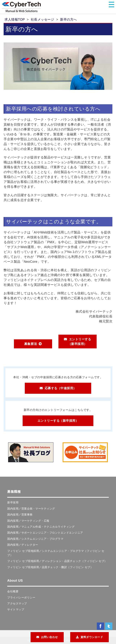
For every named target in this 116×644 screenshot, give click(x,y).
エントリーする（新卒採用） (80, 342)
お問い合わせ (49, 637)
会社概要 (13, 591)
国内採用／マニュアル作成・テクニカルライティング (41, 527)
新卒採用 (13, 502)
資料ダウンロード (92, 637)
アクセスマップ (17, 603)
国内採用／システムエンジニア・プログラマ (35, 539)
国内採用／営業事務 (20, 515)
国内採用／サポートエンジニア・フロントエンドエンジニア (45, 533)
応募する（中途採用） (61, 388)
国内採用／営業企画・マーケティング (31, 509)
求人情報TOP (15, 20)
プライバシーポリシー (21, 597)
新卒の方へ (68, 20)
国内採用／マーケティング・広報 (28, 521)
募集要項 (31, 344)
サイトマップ (16, 609)
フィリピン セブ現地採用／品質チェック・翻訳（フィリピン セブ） (50, 567)
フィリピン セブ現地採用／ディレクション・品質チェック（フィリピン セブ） (57, 561)
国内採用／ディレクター (23, 545)
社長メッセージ (43, 20)
